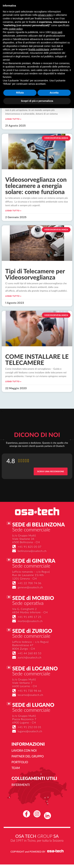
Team (16, 768)
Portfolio (20, 762)
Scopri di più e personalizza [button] (37, 101)
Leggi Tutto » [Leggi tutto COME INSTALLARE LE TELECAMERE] (13, 381)
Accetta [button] (54, 93)
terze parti (57, 32)
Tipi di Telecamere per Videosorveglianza (35, 274)
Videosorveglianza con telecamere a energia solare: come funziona (36, 185)
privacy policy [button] (45, 15)
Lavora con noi (24, 750)
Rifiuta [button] (20, 93)
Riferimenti (21, 785)
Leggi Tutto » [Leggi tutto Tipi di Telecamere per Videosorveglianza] (13, 296)
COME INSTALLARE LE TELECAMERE (37, 359)
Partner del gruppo (28, 756)
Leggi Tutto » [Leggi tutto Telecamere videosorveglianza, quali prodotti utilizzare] (13, 119)
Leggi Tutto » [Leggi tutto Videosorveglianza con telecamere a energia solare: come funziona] (13, 211)
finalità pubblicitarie (39, 49)
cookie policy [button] (15, 29)
